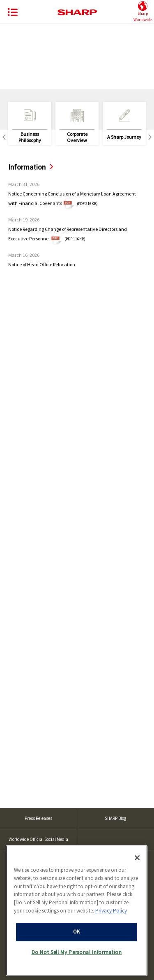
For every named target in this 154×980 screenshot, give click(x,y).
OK (77, 929)
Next (150, 137)
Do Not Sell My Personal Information (77, 950)
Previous (4, 137)
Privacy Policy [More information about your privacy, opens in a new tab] (111, 908)
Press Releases (38, 818)
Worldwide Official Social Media (38, 839)
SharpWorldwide (143, 12)
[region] (77, 908)
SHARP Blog (115, 818)
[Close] (137, 855)
